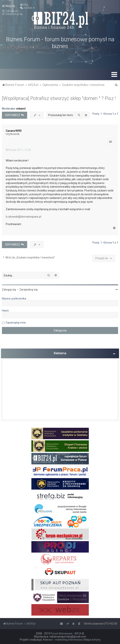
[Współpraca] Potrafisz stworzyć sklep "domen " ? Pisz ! (59, 98)
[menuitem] (24, 5)
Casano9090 (14, 131)
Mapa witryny (92, 640)
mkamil (21, 109)
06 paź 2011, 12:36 (18, 150)
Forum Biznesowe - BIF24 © (67, 634)
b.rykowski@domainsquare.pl (23, 217)
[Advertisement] (60, 390)
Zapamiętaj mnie (16, 323)
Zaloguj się (9, 290)
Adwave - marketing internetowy (63, 640)
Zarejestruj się (29, 290)
